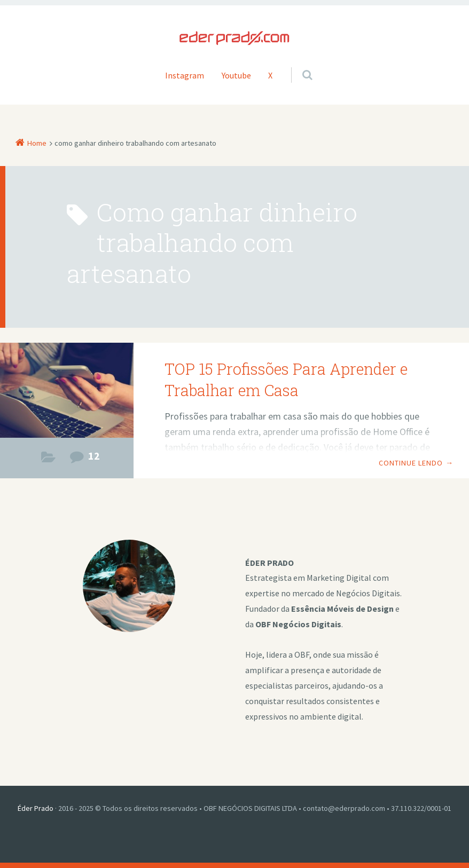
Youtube (236, 75)
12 (94, 456)
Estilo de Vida (48, 460)
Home (37, 143)
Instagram (185, 75)
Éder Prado (36, 808)
